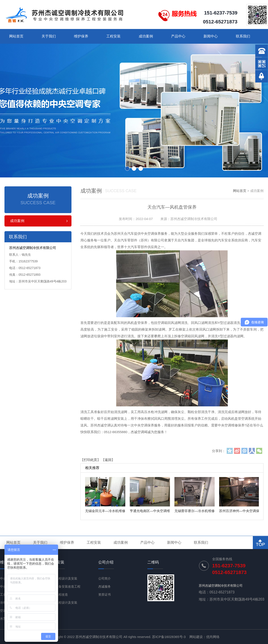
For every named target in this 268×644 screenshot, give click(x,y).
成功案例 (146, 36)
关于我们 (49, 36)
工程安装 (113, 36)
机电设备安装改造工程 (65, 586)
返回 (108, 460)
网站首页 (16, 36)
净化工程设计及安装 (63, 603)
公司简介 (105, 578)
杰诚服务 (105, 586)
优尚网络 (213, 637)
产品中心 (178, 36)
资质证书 (105, 595)
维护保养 (81, 36)
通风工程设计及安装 (63, 578)
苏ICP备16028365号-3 (169, 637)
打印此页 (90, 460)
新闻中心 (211, 36)
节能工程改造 (59, 595)
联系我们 (243, 36)
